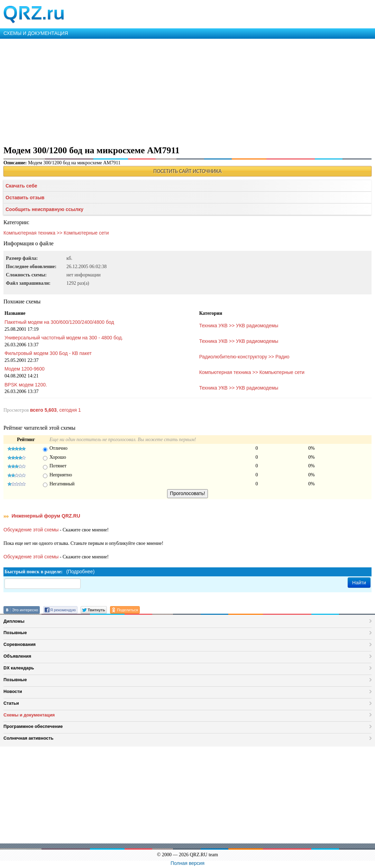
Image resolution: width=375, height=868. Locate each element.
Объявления (17, 656)
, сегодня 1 (56, 410)
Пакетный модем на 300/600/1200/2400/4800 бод (59, 322)
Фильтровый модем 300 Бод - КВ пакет (48, 353)
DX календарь (19, 668)
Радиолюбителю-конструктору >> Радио (244, 357)
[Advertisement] (187, 91)
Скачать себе (21, 186)
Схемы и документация (29, 715)
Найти (359, 583)
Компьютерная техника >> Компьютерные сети (56, 233)
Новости (13, 691)
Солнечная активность (29, 738)
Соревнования (20, 644)
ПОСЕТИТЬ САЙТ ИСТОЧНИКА (187, 171)
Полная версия (187, 863)
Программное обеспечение (33, 726)
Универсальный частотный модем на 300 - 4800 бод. (64, 338)
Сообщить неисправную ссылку (44, 209)
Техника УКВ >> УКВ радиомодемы (239, 326)
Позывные (15, 633)
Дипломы (14, 621)
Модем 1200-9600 (25, 369)
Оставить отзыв (25, 198)
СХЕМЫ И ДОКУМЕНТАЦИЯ (36, 33)
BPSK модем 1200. (26, 385)
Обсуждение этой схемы (31, 530)
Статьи (11, 703)
